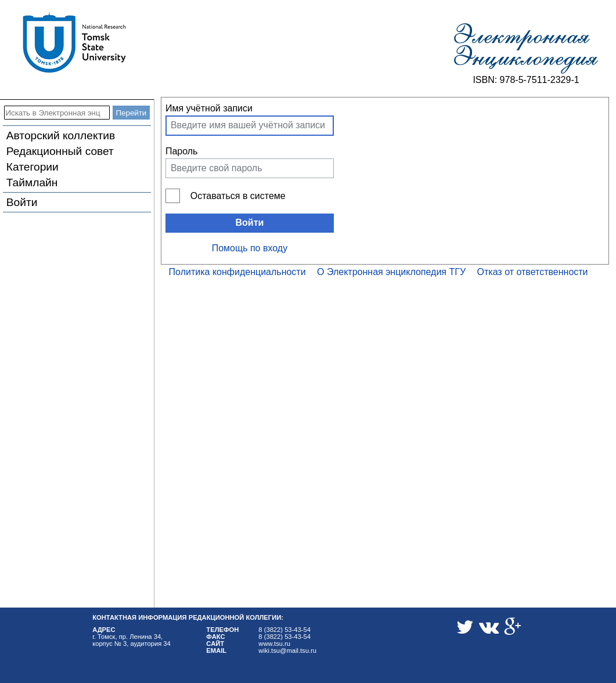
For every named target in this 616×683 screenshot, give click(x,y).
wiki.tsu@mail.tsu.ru (287, 651)
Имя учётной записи (209, 108)
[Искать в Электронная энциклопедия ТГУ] (57, 113)
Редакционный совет (60, 151)
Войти (22, 202)
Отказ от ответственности (533, 272)
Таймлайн (32, 183)
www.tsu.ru (274, 644)
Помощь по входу (250, 248)
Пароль (182, 151)
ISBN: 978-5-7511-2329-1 (526, 80)
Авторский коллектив (61, 135)
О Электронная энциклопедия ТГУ (391, 272)
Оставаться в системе (238, 196)
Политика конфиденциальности (237, 272)
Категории (33, 167)
